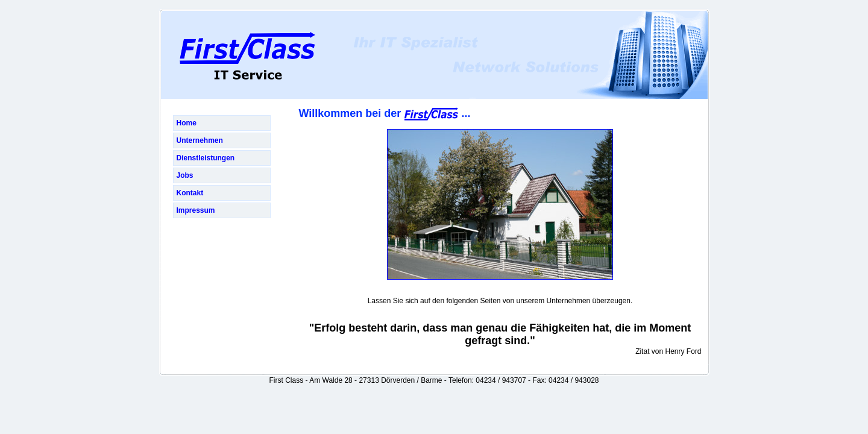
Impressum (196, 210)
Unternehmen (200, 140)
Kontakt (190, 193)
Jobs (185, 175)
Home (187, 123)
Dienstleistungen (206, 158)
